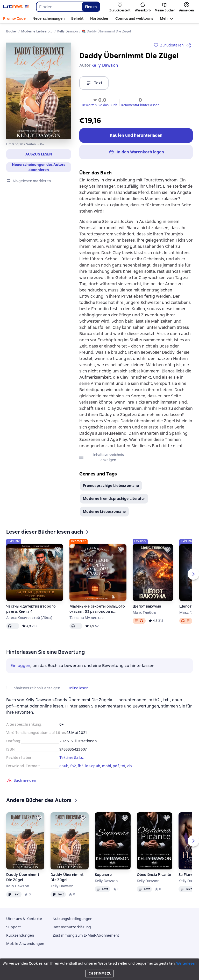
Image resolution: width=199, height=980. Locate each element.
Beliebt (77, 18)
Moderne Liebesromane (104, 514)
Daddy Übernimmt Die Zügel (23, 879)
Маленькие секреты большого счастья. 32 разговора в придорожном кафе (97, 611)
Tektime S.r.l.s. (72, 760)
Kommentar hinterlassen (140, 105)
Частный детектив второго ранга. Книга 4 (31, 611)
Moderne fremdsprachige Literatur (114, 501)
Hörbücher (99, 18)
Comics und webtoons (134, 18)
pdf (116, 768)
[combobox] (59, 7)
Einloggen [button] (20, 668)
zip (130, 768)
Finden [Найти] (91, 7)
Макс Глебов (144, 615)
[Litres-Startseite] (16, 7)
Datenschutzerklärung (72, 927)
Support (13, 927)
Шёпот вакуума (147, 608)
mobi (107, 768)
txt (123, 768)
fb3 (81, 768)
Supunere (103, 877)
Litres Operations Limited (100, 962)
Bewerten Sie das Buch (99, 105)
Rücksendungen (20, 935)
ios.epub (93, 768)
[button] (39, 154)
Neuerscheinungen (48, 18)
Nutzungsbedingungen (73, 919)
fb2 (73, 768)
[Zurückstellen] (58, 552)
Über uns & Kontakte (24, 919)
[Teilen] (190, 45)
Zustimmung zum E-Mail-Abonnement (86, 935)
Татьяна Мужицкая (87, 620)
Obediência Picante (154, 877)
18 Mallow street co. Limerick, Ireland (99, 966)
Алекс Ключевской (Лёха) (29, 620)
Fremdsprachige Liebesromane (111, 488)
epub (64, 768)
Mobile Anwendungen (25, 944)
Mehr (164, 18)
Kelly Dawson (18, 888)
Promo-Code (14, 18)
